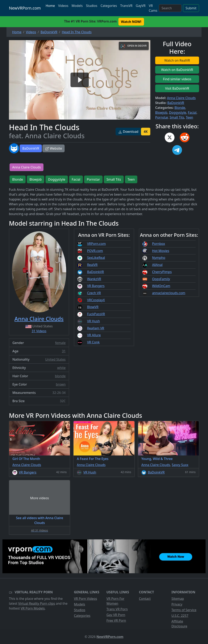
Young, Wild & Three (157, 459)
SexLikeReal (96, 258)
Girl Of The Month (26, 459)
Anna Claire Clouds (181, 98)
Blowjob (161, 113)
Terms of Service (184, 610)
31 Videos (39, 331)
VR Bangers (96, 286)
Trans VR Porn (117, 609)
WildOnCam (161, 286)
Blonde (180, 108)
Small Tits (177, 117)
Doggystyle (178, 113)
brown (61, 384)
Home (50, 6)
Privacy (177, 604)
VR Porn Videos (86, 599)
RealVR (92, 265)
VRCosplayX (96, 300)
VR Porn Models (33, 608)
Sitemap (178, 599)
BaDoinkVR (31, 148)
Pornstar (161, 117)
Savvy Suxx (180, 465)
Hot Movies (161, 251)
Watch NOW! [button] (131, 22)
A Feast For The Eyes (93, 459)
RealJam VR (96, 328)
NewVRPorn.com (25, 8)
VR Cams (153, 8)
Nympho (159, 258)
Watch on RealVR (177, 60)
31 (64, 351)
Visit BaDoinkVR (177, 88)
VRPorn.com (96, 244)
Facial (192, 113)
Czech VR (94, 293)
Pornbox (159, 244)
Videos (63, 6)
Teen (190, 117)
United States (55, 359)
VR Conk (93, 342)
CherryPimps (162, 272)
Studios (92, 6)
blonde (60, 376)
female (60, 343)
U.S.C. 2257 (180, 616)
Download (128, 132)
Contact (145, 599)
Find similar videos (177, 79)
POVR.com (95, 251)
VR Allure (94, 335)
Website (54, 148)
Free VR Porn (116, 620)
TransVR (126, 6)
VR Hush (94, 321)
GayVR (141, 6)
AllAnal (157, 265)
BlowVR (93, 307)
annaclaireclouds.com (169, 293)
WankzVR (94, 279)
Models (77, 6)
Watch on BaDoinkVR (177, 70)
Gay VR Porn (116, 615)
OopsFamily (161, 279)
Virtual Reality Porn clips (37, 603)
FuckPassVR (96, 314)
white (61, 368)
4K (146, 132)
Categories (109, 6)
